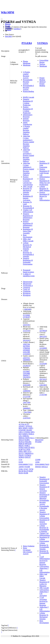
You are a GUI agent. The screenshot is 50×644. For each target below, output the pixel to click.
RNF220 (27, 448)
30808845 (26, 408)
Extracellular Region (44, 61)
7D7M (31, 469)
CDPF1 (31, 428)
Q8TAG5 (45, 467)
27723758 (26, 397)
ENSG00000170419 (42, 464)
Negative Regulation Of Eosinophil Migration (44, 496)
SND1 (21, 451)
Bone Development (28, 236)
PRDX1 (21, 446)
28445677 (26, 375)
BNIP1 (25, 428)
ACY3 (27, 424)
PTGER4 (27, 43)
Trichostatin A (28, 286)
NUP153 (22, 442)
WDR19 (21, 457)
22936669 (26, 350)
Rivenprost (27, 293)
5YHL (21, 469)
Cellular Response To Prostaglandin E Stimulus (28, 254)
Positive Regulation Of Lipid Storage (44, 171)
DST (20, 434)
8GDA (21, 473)
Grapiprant (27, 291)
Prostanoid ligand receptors (29, 271)
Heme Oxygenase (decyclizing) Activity (27, 551)
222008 (38, 460)
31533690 (43, 348)
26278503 (26, 346)
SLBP (21, 449)
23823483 (43, 385)
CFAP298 (22, 430)
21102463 (26, 354)
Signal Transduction (27, 123)
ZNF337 (28, 457)
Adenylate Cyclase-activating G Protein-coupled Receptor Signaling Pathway (28, 155)
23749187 (26, 317)
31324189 (43, 364)
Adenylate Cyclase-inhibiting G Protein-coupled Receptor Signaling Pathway (28, 169)
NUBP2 (27, 440)
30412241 (43, 336)
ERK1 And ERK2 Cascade (28, 240)
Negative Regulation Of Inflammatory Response (28, 217)
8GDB (26, 473)
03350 (21, 462)
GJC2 (21, 436)
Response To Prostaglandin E (28, 207)
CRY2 (21, 432)
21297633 (26, 418)
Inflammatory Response (28, 116)
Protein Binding (28, 91)
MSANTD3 (39, 440)
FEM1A (31, 434)
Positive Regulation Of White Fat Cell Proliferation (45, 182)
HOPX (28, 438)
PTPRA (21, 448)
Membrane (27, 65)
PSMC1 (27, 446)
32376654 (43, 331)
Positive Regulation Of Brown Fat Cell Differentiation (45, 196)
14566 (37, 462)
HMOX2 (22, 438)
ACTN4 (21, 424)
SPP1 (25, 451)
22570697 (26, 371)
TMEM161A (29, 453)
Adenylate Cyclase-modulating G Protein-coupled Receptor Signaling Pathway (28, 142)
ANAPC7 (22, 426)
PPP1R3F (28, 444)
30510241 (26, 340)
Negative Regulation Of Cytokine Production (28, 102)
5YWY (26, 469)
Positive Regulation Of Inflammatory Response (28, 224)
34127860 (27, 412)
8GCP (26, 471)
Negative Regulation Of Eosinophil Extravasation (28, 261)
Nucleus (42, 64)
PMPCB (21, 444)
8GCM (21, 471)
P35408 (27, 467)
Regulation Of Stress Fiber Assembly (28, 231)
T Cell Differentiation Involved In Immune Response (45, 561)
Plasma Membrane (27, 62)
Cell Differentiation (45, 176)
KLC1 (32, 438)
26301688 (26, 385)
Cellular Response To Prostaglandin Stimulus (44, 546)
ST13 (29, 451)
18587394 (26, 344)
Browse (8, 24)
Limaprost (27, 287)
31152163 (26, 331)
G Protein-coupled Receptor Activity (27, 75)
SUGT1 (21, 453)
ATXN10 (29, 426)
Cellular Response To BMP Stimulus (45, 188)
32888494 (26, 391)
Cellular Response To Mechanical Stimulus (27, 246)
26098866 (26, 360)
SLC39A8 (27, 449)
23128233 (26, 366)
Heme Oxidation (29, 546)
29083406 (27, 309)
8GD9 (31, 471)
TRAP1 (21, 455)
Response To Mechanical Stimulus (27, 190)
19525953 (26, 377)
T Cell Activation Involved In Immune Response (43, 601)
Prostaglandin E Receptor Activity (28, 88)
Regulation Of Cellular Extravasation (44, 539)
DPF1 (33, 432)
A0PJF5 (21, 467)
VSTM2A (42, 43)
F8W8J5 (38, 467)
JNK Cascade (28, 187)
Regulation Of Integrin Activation (44, 522)
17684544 (26, 348)
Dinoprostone (28, 282)
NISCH (21, 440)
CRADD (29, 430)
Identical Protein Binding (42, 84)
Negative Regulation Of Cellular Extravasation (44, 515)
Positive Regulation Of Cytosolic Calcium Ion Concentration (28, 181)
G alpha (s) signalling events (29, 275)
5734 (20, 460)
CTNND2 (27, 432)
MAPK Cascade (29, 97)
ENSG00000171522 (26, 464)
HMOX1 (26, 436)
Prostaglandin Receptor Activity (28, 82)
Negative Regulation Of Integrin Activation (28, 197)
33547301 (26, 325)
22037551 (26, 358)
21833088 (26, 373)
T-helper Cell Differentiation (28, 211)
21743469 (26, 315)
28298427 (17, 29)
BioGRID (9, 36)
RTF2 (33, 448)
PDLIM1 (28, 442)
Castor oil (26, 289)
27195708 (43, 395)
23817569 (26, 402)
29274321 (43, 379)
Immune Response (26, 120)
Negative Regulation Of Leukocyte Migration (44, 583)
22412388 (26, 352)
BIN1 (21, 428)
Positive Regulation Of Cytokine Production (28, 110)
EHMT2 (25, 434)
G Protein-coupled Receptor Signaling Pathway (27, 130)
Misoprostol (27, 284)
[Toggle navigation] (2, 19)
